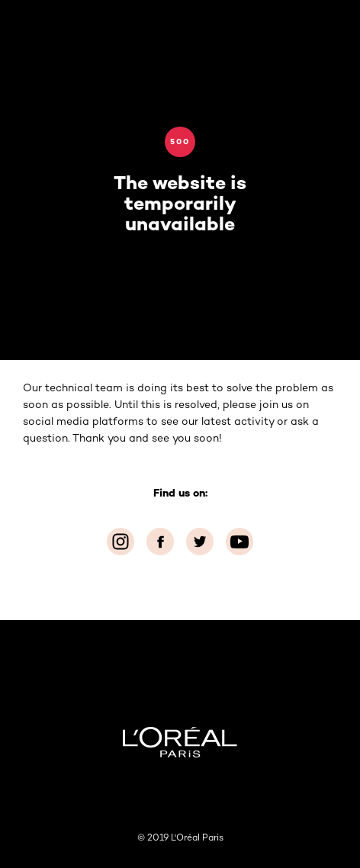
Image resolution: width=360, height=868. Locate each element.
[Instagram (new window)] (121, 542)
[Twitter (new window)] (200, 542)
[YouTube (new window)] (239, 542)
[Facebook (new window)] (160, 542)
